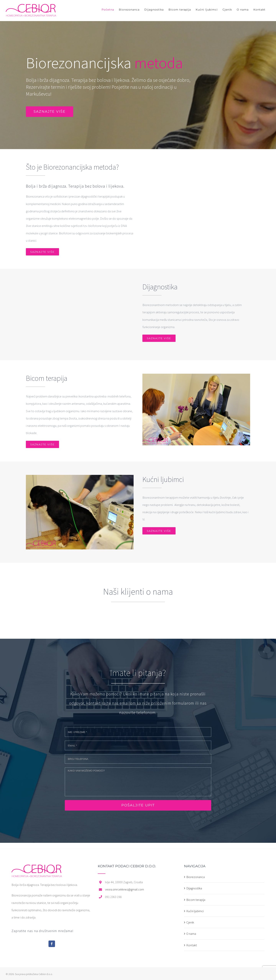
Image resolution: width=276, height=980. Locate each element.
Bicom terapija (196, 900)
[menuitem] (108, 10)
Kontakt (192, 945)
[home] (37, 868)
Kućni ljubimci (195, 911)
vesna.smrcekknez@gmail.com (124, 889)
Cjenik (190, 922)
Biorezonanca (195, 877)
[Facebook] (52, 944)
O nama (191, 934)
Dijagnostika (194, 888)
